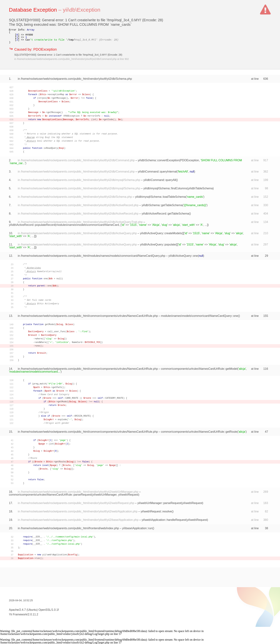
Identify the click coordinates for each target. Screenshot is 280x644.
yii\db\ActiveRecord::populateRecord (32, 225)
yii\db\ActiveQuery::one (183, 256)
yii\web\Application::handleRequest (164, 520)
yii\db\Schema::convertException (159, 160)
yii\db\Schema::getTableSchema (162, 205)
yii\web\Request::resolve (156, 511)
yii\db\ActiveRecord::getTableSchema (165, 214)
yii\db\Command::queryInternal (157, 172)
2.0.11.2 (33, 614)
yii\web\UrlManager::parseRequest (159, 503)
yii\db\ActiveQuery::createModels (161, 233)
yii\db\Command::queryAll (160, 180)
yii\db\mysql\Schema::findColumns (165, 188)
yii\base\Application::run (137, 528)
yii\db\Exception (82, 10)
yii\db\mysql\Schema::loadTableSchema (160, 197)
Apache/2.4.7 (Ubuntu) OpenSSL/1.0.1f (34, 610)
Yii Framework (18, 614)
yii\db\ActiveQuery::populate (158, 244)
